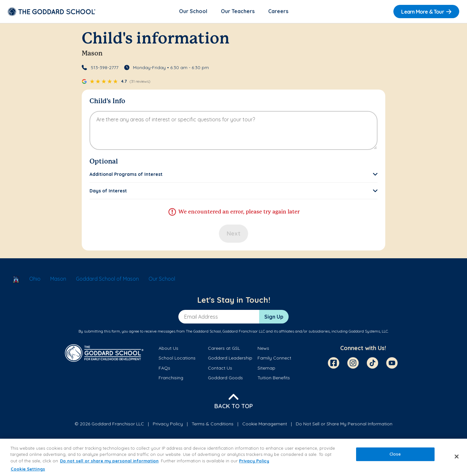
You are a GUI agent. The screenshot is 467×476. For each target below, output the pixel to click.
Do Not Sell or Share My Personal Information (344, 424)
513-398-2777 (105, 68)
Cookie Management (265, 424)
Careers (278, 12)
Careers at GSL (224, 349)
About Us (168, 349)
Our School (193, 12)
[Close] (457, 457)
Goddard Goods (225, 378)
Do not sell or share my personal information (109, 461)
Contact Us (220, 368)
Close (395, 454)
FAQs (164, 368)
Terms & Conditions (213, 424)
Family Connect (274, 359)
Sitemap (266, 368)
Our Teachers (238, 12)
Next (233, 234)
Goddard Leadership (230, 359)
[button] (233, 175)
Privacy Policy (168, 424)
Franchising (171, 378)
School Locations (177, 359)
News (263, 349)
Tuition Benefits (274, 378)
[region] (233, 457)
